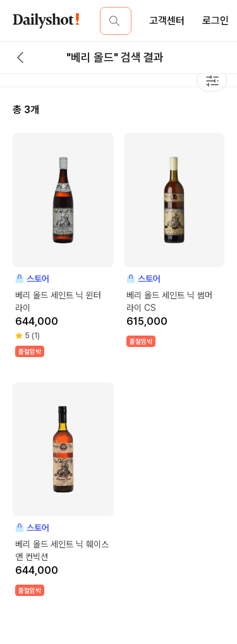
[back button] (20, 58)
